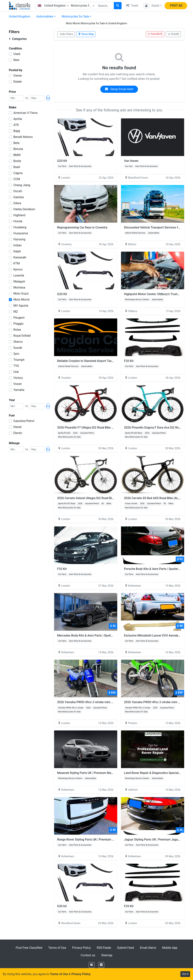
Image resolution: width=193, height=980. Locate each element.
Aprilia (18, 119)
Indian (18, 245)
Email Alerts (148, 948)
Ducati (18, 191)
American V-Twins (26, 113)
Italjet (17, 251)
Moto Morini (21, 300)
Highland (19, 215)
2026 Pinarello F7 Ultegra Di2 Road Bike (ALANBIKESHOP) (96, 428)
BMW (17, 155)
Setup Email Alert (119, 89)
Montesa (19, 287)
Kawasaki (20, 257)
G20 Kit (62, 161)
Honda (18, 221)
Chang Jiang (22, 185)
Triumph (19, 360)
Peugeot (19, 318)
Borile (17, 161)
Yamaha (19, 390)
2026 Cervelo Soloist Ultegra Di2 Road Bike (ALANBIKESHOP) (99, 498)
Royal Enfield (22, 336)
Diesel (18, 427)
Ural (16, 372)
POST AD (176, 6)
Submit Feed (125, 948)
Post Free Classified (29, 948)
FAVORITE (155, 34)
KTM (17, 263)
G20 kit (62, 906)
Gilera (17, 203)
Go (48, 98)
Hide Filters (66, 34)
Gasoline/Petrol (24, 421)
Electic (18, 433)
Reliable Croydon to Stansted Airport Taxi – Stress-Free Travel (99, 361)
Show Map (86, 34)
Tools (132, 6)
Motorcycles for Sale (75, 16)
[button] (152, 6)
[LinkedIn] (101, 965)
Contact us (88, 955)
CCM (17, 179)
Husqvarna (21, 233)
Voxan (18, 384)
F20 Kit (129, 361)
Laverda (19, 275)
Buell (17, 167)
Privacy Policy (82, 948)
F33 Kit (62, 569)
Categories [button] (18, 39)
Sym (16, 354)
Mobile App (170, 948)
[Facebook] (92, 965)
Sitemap (107, 955)
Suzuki (18, 348)
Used (17, 54)
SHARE (173, 34)
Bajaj (17, 131)
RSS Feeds (104, 948)
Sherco (18, 342)
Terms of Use (57, 948)
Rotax (17, 330)
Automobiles (45, 16)
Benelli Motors (23, 137)
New (16, 60)
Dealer (18, 82)
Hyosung (19, 239)
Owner (18, 76)
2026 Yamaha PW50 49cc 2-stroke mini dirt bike (90, 702)
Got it (185, 974)
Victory (18, 378)
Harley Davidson (24, 209)
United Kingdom (20, 16)
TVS (16, 366)
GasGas (19, 197)
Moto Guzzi (21, 294)
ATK (16, 125)
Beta (16, 143)
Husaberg (20, 227)
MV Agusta (21, 306)
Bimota (18, 149)
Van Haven (131, 161)
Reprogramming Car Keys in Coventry (82, 227)
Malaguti (19, 281)
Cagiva (18, 173)
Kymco (18, 269)
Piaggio (18, 324)
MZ (16, 312)
